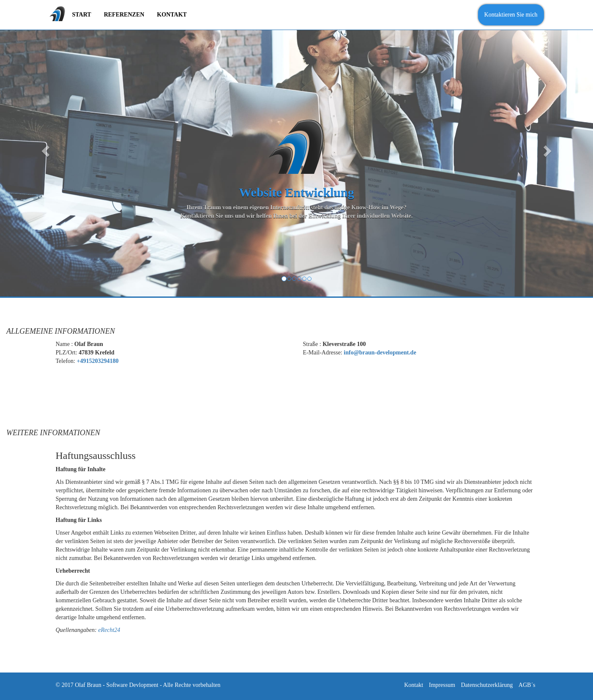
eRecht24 (109, 630)
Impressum (442, 685)
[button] (44, 148)
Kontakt (414, 685)
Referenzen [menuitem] (124, 15)
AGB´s (527, 685)
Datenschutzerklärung (487, 685)
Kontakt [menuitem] (172, 15)
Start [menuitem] (82, 15)
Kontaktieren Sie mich (511, 15)
